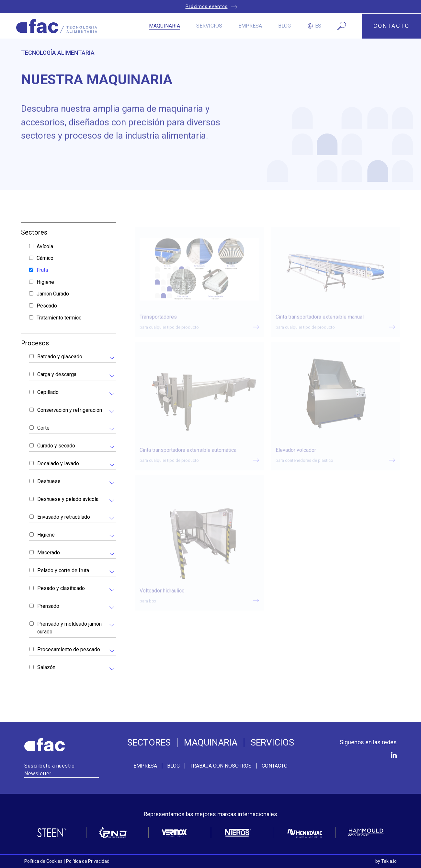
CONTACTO (392, 26)
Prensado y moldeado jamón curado (69, 628)
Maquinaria (165, 26)
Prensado (48, 606)
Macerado (49, 553)
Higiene (45, 282)
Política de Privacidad (88, 861)
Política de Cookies (43, 861)
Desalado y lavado (58, 463)
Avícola (45, 246)
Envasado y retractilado (64, 517)
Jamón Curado (53, 294)
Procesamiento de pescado (69, 649)
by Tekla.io (386, 861)
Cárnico (45, 258)
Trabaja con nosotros (221, 766)
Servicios (209, 26)
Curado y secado (56, 446)
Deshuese (49, 481)
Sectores (149, 743)
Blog (284, 26)
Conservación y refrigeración (70, 410)
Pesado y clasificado (61, 588)
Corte (43, 428)
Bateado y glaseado (60, 357)
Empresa (250, 26)
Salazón (46, 667)
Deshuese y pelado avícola (68, 499)
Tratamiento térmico (59, 318)
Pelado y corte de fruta (63, 570)
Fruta (42, 270)
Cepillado (48, 392)
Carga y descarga (57, 374)
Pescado (47, 306)
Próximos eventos (207, 6)
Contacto (275, 766)
